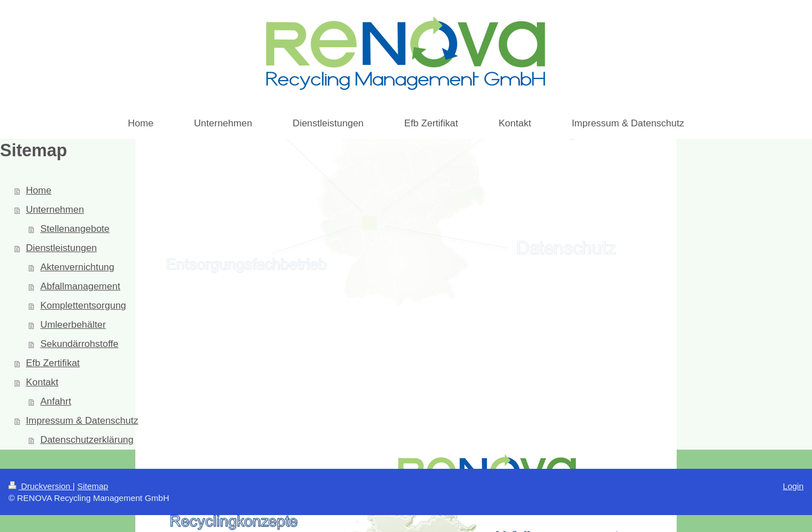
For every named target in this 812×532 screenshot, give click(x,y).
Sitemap (93, 486)
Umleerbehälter (73, 325)
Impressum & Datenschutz (82, 421)
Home (39, 190)
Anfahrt (56, 401)
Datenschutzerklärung (87, 440)
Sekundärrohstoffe (79, 344)
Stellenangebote (75, 229)
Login (793, 486)
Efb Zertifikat (53, 363)
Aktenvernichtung (77, 267)
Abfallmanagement (80, 286)
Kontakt (42, 382)
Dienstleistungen (61, 248)
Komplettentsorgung (83, 305)
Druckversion (41, 486)
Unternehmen (55, 210)
